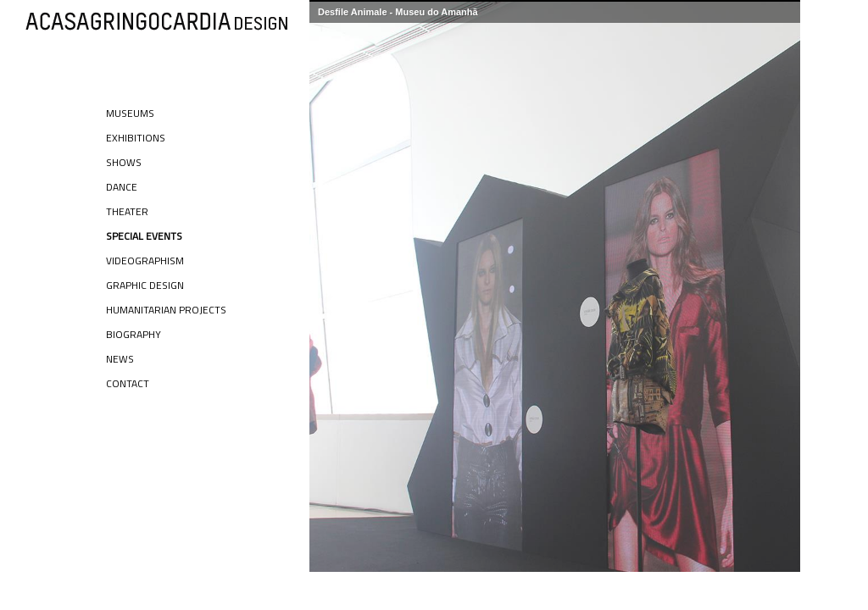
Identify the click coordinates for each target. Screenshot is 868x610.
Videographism (145, 261)
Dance (122, 187)
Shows (124, 162)
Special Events (144, 236)
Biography (134, 334)
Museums (130, 113)
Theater (127, 211)
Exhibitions (136, 138)
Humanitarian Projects (166, 310)
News (120, 359)
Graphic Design (145, 285)
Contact (128, 383)
